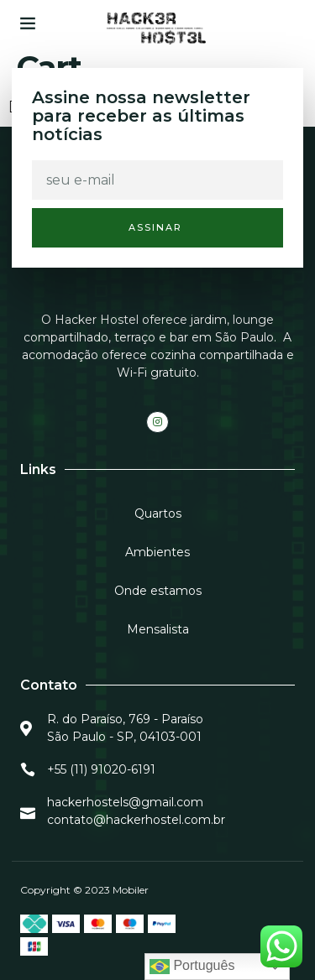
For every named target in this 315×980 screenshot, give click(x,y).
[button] (28, 23)
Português (192, 967)
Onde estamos (158, 591)
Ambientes (157, 552)
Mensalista (158, 629)
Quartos (158, 513)
